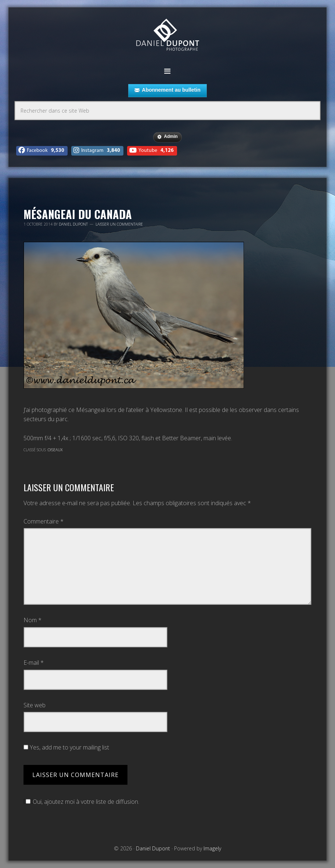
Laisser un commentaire (119, 224)
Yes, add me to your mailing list (66, 747)
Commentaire (44, 521)
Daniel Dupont (167, 36)
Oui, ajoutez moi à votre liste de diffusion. (81, 802)
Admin (167, 137)
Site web (35, 705)
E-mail (34, 663)
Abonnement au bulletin (167, 90)
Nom (33, 620)
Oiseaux (55, 450)
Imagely (212, 848)
